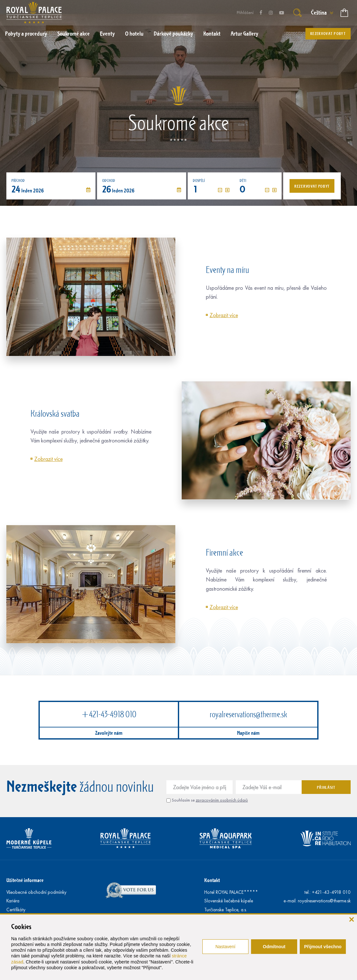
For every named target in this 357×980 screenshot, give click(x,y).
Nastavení (225, 947)
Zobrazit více (224, 315)
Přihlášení (245, 13)
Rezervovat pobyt (328, 34)
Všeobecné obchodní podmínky (36, 892)
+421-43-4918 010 (109, 714)
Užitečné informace (25, 880)
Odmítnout (274, 947)
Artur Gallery (245, 33)
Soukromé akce (73, 33)
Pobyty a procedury (26, 33)
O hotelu (134, 33)
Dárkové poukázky (173, 33)
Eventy (107, 33)
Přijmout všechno (323, 947)
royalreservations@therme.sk (248, 714)
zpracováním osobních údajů (222, 800)
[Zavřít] (351, 919)
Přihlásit (326, 787)
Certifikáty (16, 910)
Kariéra (13, 901)
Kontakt (212, 33)
